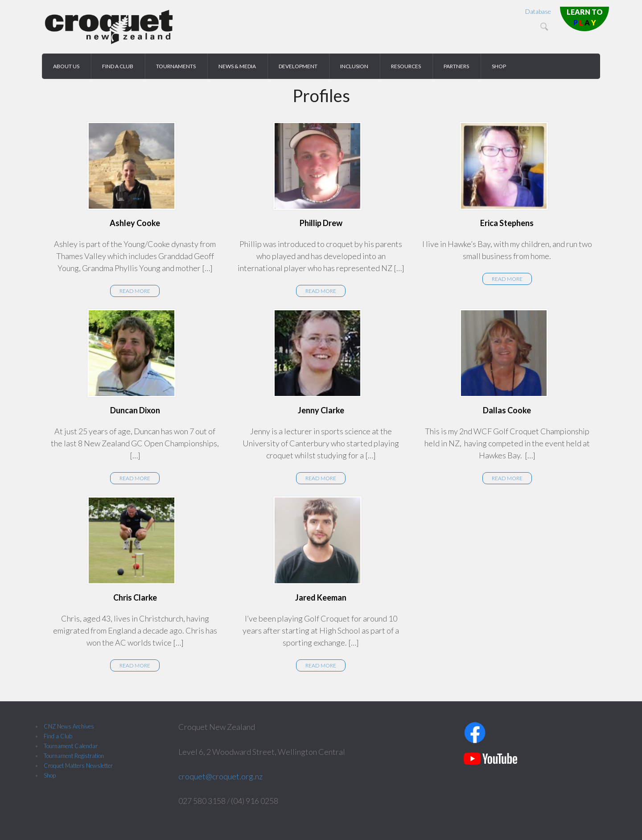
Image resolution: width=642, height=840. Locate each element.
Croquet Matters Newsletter (78, 766)
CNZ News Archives (69, 726)
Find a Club (58, 736)
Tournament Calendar (71, 746)
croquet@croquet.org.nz (220, 776)
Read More (135, 291)
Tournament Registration (74, 756)
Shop (50, 775)
